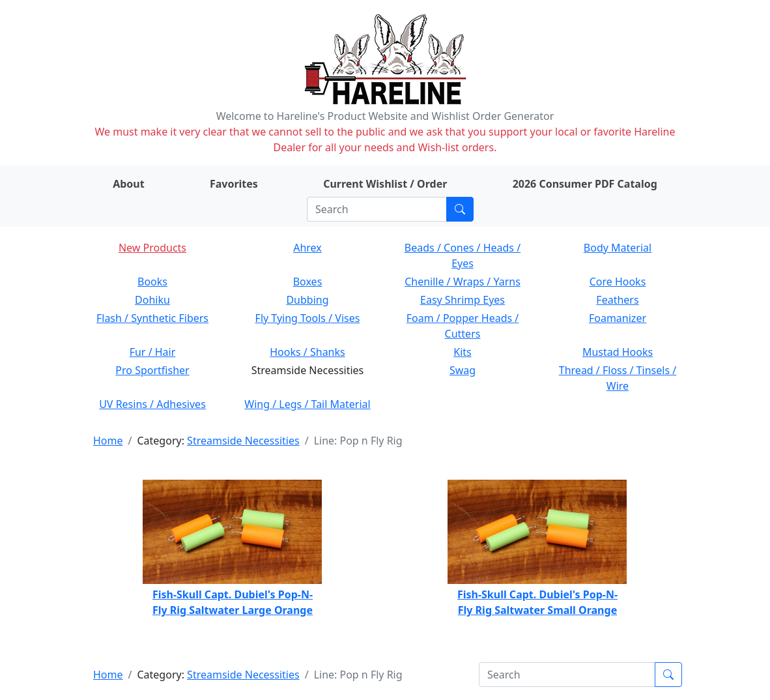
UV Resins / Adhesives (152, 404)
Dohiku (152, 300)
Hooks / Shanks (307, 352)
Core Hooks (618, 282)
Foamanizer (618, 318)
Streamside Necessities (243, 441)
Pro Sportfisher (152, 370)
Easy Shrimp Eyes (463, 300)
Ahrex (307, 248)
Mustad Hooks (618, 352)
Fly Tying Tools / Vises (308, 318)
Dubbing (307, 300)
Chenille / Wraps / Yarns (463, 282)
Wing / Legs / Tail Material (307, 404)
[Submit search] (460, 209)
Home (108, 441)
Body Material (618, 248)
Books (152, 282)
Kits (462, 352)
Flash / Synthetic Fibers (152, 318)
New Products (152, 248)
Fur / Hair (153, 352)
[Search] (377, 209)
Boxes (308, 282)
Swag (463, 370)
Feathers (617, 300)
